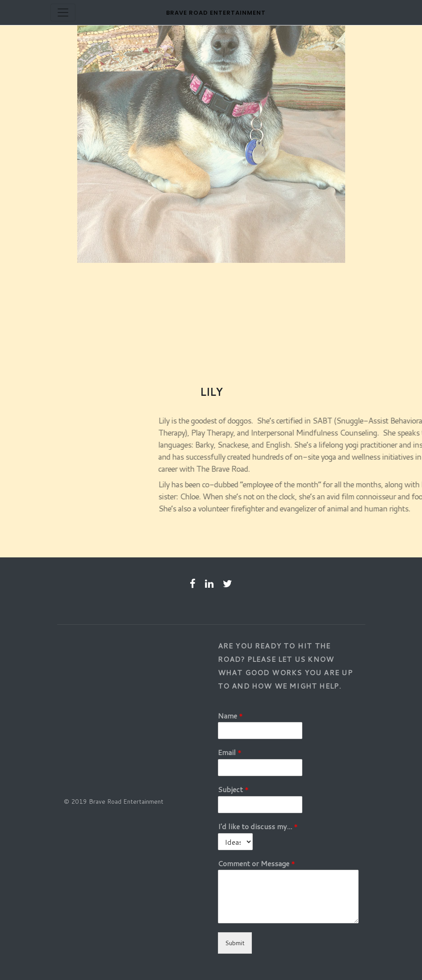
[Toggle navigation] (63, 12)
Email (230, 753)
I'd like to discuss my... (258, 827)
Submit (235, 943)
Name (230, 716)
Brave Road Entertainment (216, 13)
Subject (233, 790)
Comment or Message (257, 864)
